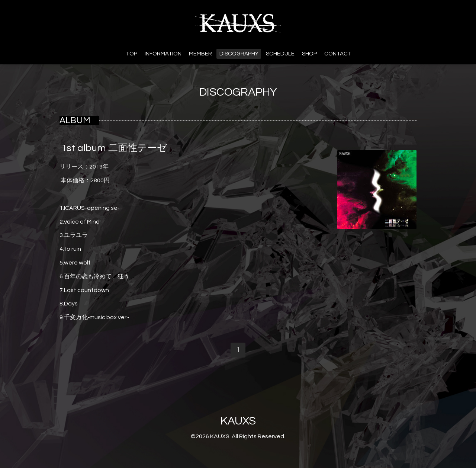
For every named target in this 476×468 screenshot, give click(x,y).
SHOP (309, 54)
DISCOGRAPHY (239, 54)
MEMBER (200, 54)
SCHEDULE (280, 54)
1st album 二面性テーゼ (114, 148)
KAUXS (238, 421)
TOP (131, 54)
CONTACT (338, 54)
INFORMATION (163, 54)
